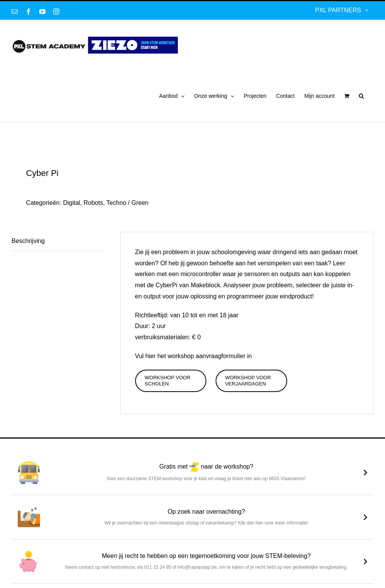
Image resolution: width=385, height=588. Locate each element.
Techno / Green (127, 203)
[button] (361, 96)
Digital (72, 203)
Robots (93, 203)
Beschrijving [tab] (28, 241)
